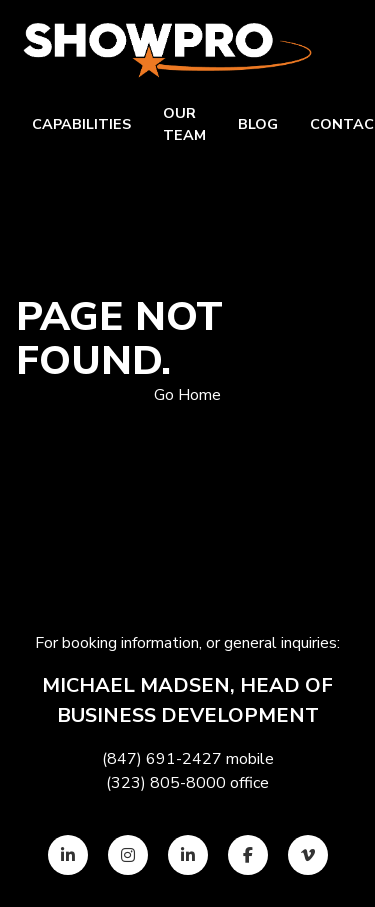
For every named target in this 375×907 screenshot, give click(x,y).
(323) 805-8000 (166, 783)
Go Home (187, 395)
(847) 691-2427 (162, 759)
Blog (258, 124)
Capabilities (81, 124)
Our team (184, 124)
